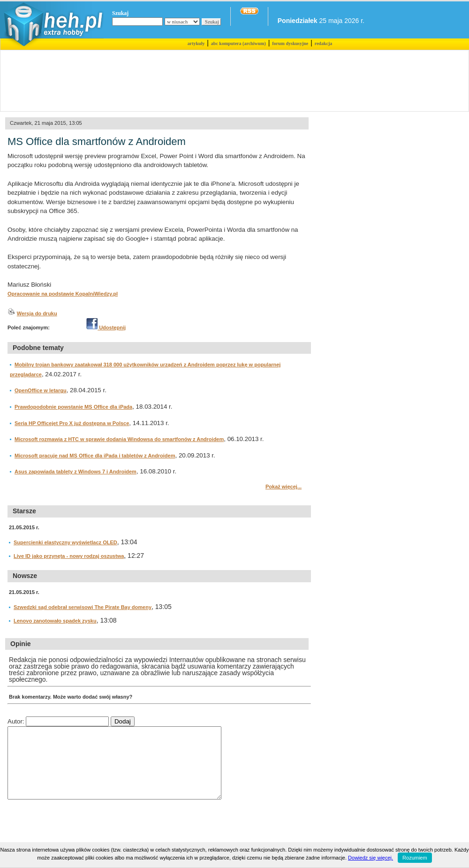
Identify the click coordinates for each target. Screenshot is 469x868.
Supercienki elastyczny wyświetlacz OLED (65, 542)
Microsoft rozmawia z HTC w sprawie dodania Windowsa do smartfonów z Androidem (119, 439)
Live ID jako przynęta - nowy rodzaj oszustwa (69, 556)
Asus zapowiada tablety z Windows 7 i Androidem (76, 472)
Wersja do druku (37, 313)
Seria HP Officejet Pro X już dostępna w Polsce (72, 423)
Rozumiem (415, 858)
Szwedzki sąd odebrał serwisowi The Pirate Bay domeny (83, 607)
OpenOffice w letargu (41, 390)
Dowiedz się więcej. (371, 858)
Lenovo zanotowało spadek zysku (55, 621)
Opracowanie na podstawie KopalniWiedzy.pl (63, 294)
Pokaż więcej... (284, 487)
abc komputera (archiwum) (238, 43)
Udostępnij (106, 327)
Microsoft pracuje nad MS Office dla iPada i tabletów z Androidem (95, 456)
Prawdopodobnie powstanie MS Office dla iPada (73, 407)
